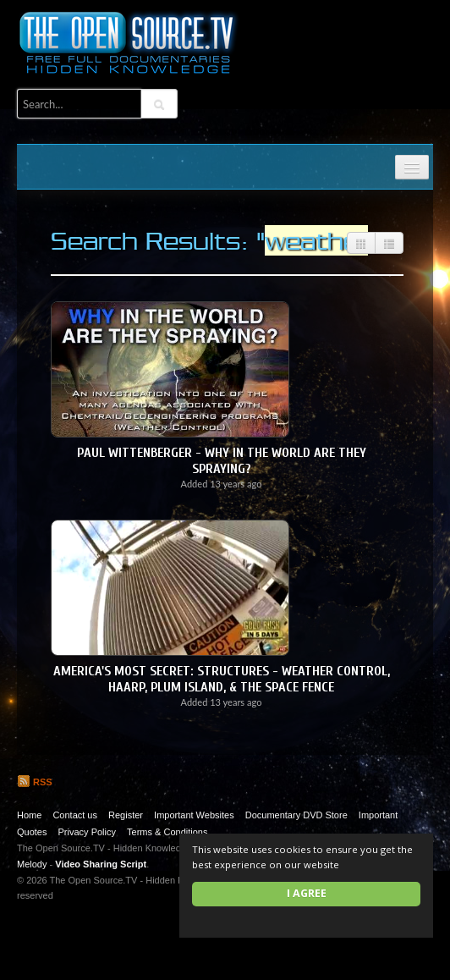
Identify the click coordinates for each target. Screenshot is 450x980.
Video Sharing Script (101, 864)
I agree (307, 893)
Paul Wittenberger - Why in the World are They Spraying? (222, 461)
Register (126, 815)
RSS (35, 782)
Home (29, 815)
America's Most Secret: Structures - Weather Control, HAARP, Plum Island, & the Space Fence (222, 679)
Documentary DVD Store (296, 815)
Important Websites (194, 815)
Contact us (75, 815)
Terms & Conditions (167, 832)
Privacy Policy (87, 832)
